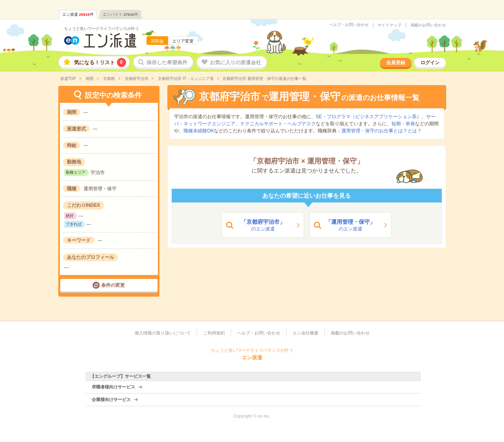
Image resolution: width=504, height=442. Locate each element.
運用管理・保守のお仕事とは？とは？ (382, 131)
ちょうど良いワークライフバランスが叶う (102, 29)
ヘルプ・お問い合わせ (349, 25)
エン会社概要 (306, 333)
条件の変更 (113, 285)
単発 (410, 124)
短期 (396, 124)
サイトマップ (389, 25)
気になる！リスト (100, 62)
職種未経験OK (199, 131)
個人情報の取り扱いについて (163, 333)
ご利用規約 (214, 333)
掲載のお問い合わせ (428, 25)
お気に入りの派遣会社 (235, 62)
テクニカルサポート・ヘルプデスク (278, 124)
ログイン (430, 63)
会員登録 (396, 63)
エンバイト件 (120, 14)
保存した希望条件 (167, 62)
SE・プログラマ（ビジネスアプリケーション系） (369, 117)
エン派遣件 (78, 14)
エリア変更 (183, 41)
